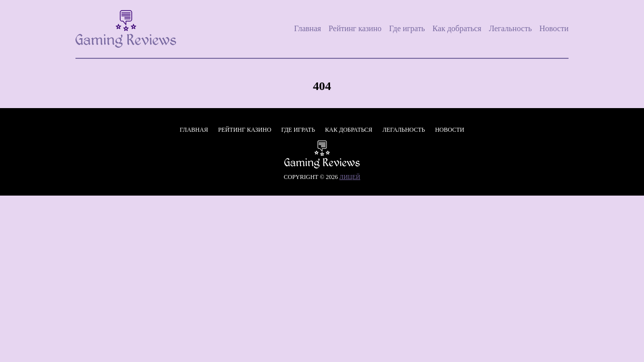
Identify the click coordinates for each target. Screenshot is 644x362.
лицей (350, 177)
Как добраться (457, 28)
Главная (307, 28)
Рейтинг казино (355, 28)
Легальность (510, 28)
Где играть (407, 28)
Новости (554, 28)
